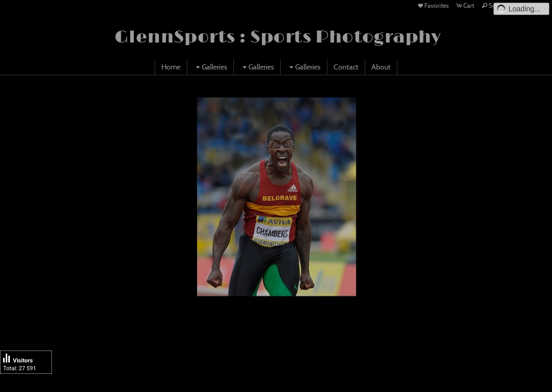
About (381, 67)
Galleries (210, 67)
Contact (346, 67)
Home (171, 67)
